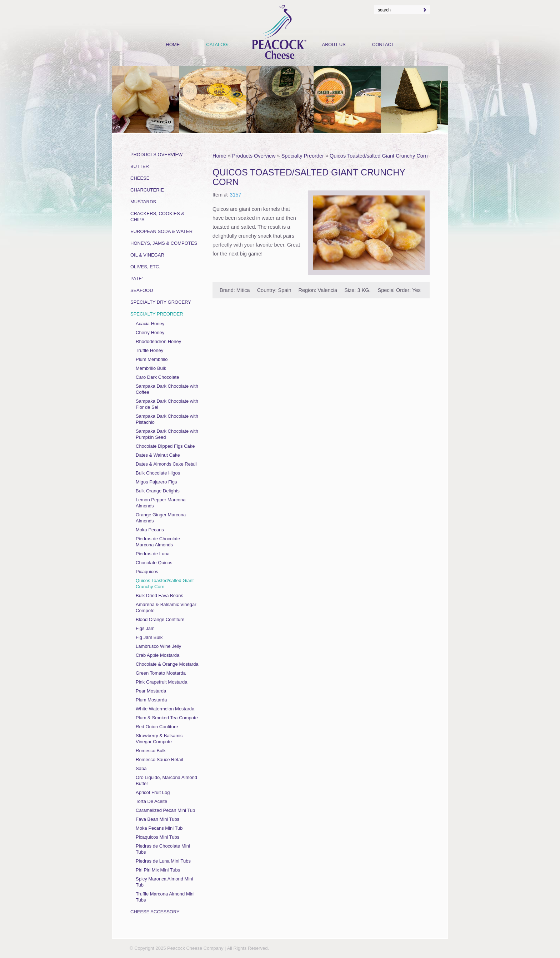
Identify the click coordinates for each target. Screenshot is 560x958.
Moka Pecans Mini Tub (159, 828)
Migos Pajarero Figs (156, 482)
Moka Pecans (150, 530)
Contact (383, 44)
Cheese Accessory (155, 912)
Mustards (143, 202)
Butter (140, 166)
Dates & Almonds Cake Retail (166, 464)
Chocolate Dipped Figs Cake (165, 446)
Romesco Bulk (151, 751)
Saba (141, 768)
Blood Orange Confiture (160, 619)
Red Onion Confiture (157, 727)
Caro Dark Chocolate (157, 377)
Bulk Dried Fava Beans (159, 595)
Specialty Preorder (303, 156)
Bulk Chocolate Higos (158, 473)
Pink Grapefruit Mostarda (162, 682)
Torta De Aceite (151, 801)
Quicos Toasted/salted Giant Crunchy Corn (379, 156)
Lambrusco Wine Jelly (158, 646)
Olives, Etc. (145, 267)
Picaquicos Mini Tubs (157, 837)
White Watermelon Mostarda (165, 709)
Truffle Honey (149, 350)
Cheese (140, 178)
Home (219, 156)
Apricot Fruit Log (153, 792)
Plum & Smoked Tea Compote (167, 718)
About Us (334, 44)
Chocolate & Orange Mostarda (167, 664)
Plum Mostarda (151, 700)
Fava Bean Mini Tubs (157, 819)
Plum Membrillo (152, 359)
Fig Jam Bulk (149, 637)
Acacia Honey (150, 324)
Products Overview (254, 156)
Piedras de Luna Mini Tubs (163, 861)
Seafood (142, 290)
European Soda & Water (161, 231)
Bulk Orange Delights (158, 491)
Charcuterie (147, 190)
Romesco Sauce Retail (159, 760)
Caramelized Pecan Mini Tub (165, 810)
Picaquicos (147, 572)
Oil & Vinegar (147, 255)
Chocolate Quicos (154, 563)
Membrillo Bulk (151, 368)
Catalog (217, 44)
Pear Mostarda (151, 691)
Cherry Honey (150, 332)
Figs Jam (145, 628)
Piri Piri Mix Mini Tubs (158, 870)
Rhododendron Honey (158, 341)
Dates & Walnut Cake (158, 455)
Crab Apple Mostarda (157, 655)
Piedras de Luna (153, 554)
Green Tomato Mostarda (161, 673)
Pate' (137, 279)
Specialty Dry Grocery (161, 302)
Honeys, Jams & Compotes (164, 243)
